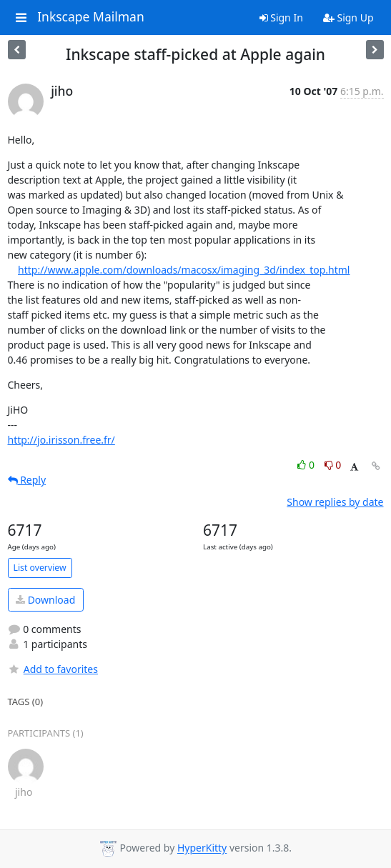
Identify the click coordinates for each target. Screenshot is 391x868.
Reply (27, 480)
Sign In (281, 18)
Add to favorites (53, 669)
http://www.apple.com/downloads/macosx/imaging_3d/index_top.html (184, 270)
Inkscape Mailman (91, 17)
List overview (40, 568)
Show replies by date (335, 502)
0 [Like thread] (307, 465)
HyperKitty (202, 848)
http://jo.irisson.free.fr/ (61, 440)
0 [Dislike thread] (333, 465)
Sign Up (348, 18)
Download (45, 600)
